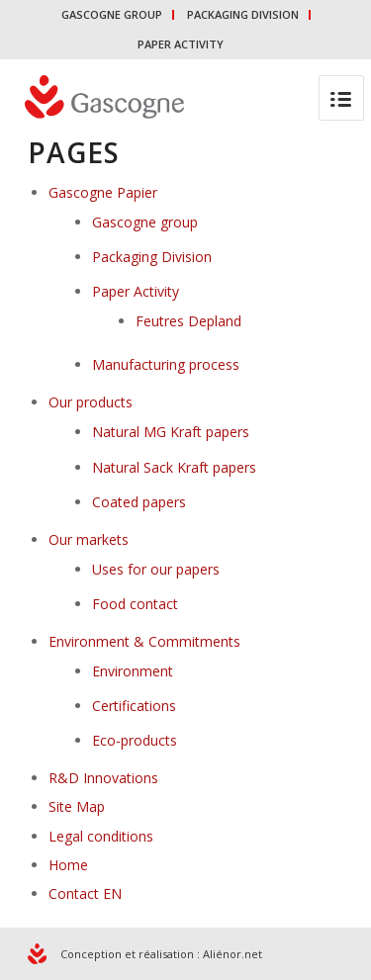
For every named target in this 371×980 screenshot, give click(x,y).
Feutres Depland (188, 321)
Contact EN (85, 893)
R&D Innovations (103, 778)
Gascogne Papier (103, 192)
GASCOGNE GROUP (112, 14)
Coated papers (139, 502)
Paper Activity (136, 291)
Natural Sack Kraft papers (174, 467)
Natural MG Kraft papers (171, 432)
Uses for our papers (156, 569)
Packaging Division (152, 257)
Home (68, 865)
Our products (91, 402)
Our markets (89, 539)
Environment (133, 671)
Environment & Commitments (144, 641)
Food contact (135, 604)
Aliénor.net (232, 954)
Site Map (77, 806)
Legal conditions (101, 836)
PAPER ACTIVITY (181, 44)
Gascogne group (145, 222)
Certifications (134, 706)
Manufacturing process (166, 364)
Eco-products (135, 740)
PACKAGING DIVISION (243, 14)
